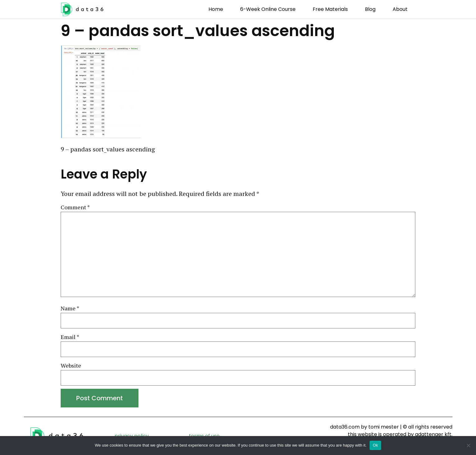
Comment (75, 207)
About (400, 9)
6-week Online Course (268, 9)
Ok (375, 445)
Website (71, 366)
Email (70, 337)
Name (70, 309)
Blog (370, 9)
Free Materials (330, 9)
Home (216, 9)
